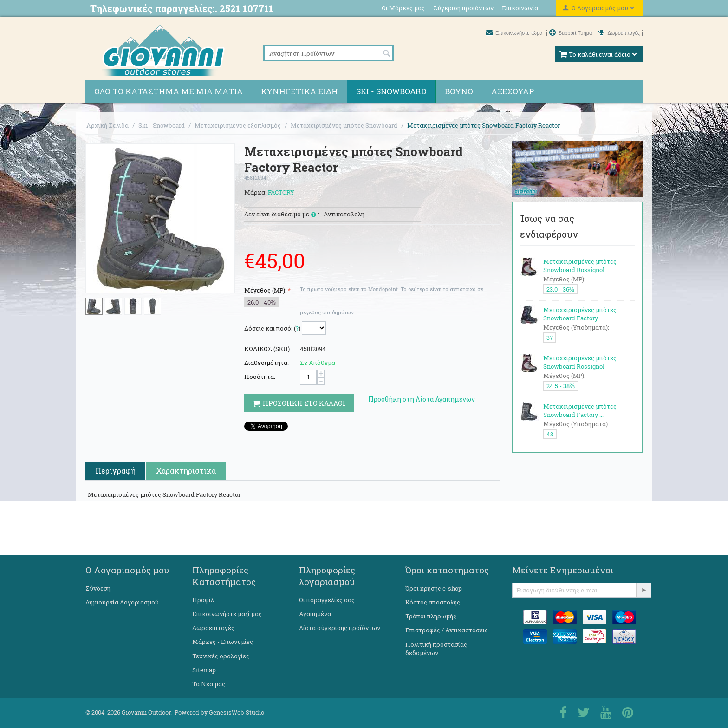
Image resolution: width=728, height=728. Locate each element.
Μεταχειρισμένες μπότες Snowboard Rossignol (580, 266)
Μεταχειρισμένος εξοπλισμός (238, 125)
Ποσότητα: (260, 377)
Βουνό (459, 91)
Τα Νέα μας (209, 684)
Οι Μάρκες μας (403, 8)
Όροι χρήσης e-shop (434, 588)
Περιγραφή (115, 471)
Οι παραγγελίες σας (327, 600)
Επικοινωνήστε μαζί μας (227, 614)
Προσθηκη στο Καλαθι (299, 403)
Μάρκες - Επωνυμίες (223, 642)
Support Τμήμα (572, 33)
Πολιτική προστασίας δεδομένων (436, 649)
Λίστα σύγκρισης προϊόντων (340, 628)
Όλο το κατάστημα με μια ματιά (169, 91)
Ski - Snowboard (391, 91)
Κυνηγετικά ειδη (299, 91)
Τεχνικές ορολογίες (221, 656)
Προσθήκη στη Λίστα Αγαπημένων (422, 399)
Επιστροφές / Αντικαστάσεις (447, 630)
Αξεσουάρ (513, 91)
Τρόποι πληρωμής (431, 616)
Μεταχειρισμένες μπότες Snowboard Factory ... (580, 314)
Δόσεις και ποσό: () (272, 328)
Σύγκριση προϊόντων (463, 8)
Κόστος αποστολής (433, 602)
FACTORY (281, 192)
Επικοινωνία (520, 8)
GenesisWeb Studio (237, 712)
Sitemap (204, 670)
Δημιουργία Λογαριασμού (122, 602)
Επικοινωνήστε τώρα (515, 33)
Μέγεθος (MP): (265, 290)
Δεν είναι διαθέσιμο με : (282, 214)
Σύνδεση (98, 588)
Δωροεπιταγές (619, 33)
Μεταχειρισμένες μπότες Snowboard (344, 125)
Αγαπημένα (315, 614)
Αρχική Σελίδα (107, 125)
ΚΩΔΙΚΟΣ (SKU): (268, 349)
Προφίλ (203, 600)
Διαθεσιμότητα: (266, 363)
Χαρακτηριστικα (186, 471)
